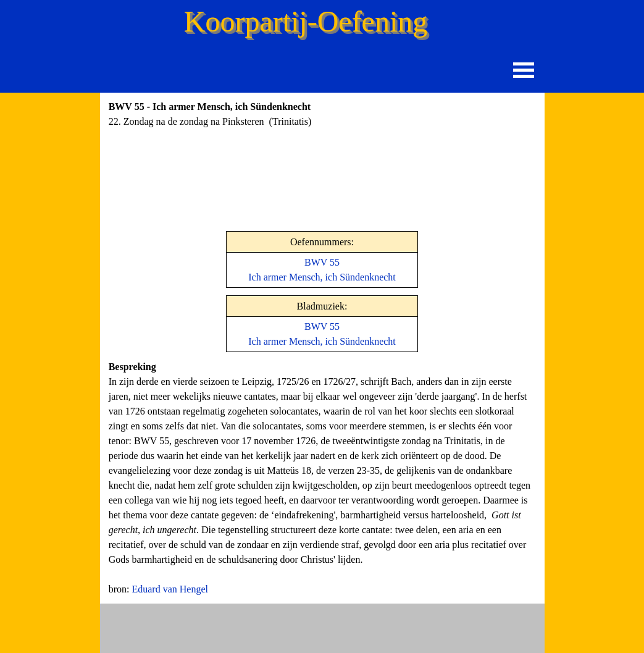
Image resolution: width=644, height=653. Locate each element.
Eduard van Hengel (170, 589)
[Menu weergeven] (524, 70)
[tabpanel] (248, 122)
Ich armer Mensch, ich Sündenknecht (322, 341)
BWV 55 (322, 262)
